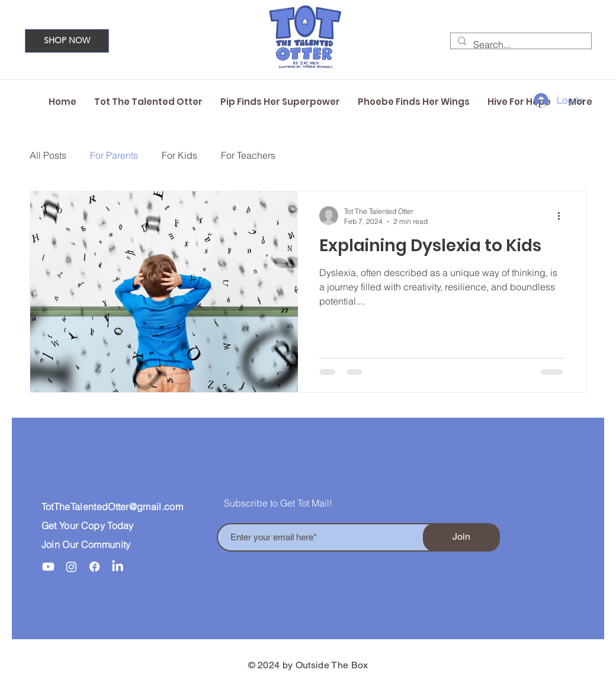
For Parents (114, 155)
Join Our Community (86, 544)
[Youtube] (48, 567)
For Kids (179, 155)
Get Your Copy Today (88, 525)
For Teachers (248, 155)
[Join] (461, 537)
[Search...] (520, 44)
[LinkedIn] (118, 567)
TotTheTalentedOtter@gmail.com (112, 507)
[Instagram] (71, 567)
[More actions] (563, 216)
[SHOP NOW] (67, 41)
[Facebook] (94, 567)
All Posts (48, 155)
